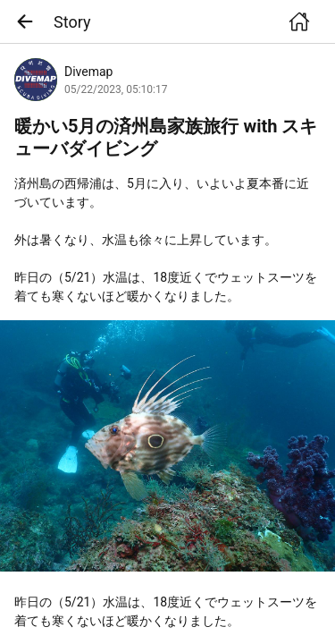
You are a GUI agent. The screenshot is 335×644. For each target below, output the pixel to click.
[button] (30, 21)
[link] (167, 446)
